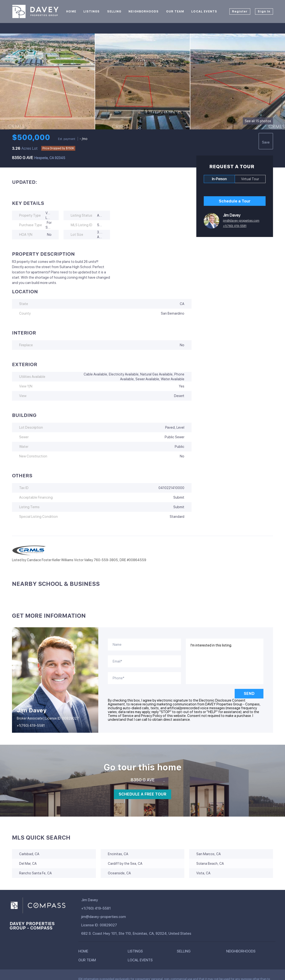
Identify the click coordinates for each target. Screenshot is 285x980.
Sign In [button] (264, 12)
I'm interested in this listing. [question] (225, 661)
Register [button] (240, 12)
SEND (249, 694)
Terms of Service (121, 716)
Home (71, 12)
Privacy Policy (151, 716)
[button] (84, 952)
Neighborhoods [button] (144, 12)
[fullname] (144, 645)
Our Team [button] (175, 12)
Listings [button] (92, 12)
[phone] (144, 678)
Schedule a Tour (235, 201)
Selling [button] (114, 12)
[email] (144, 661)
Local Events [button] (204, 12)
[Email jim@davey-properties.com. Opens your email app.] (120, 917)
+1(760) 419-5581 (235, 226)
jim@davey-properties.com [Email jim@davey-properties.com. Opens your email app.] (241, 221)
